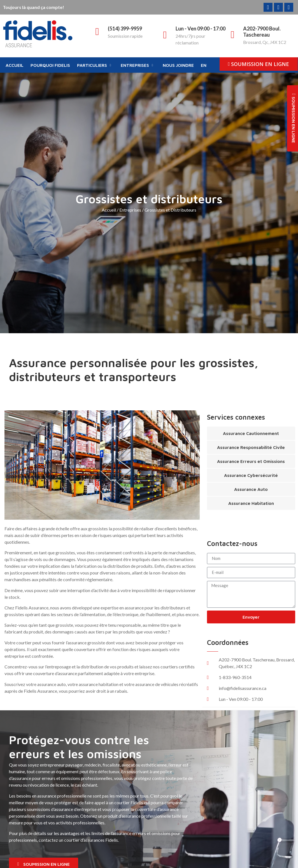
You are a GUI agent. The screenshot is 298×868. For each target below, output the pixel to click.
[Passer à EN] (204, 65)
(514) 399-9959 (125, 29)
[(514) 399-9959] (97, 32)
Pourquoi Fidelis (50, 65)
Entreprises (137, 65)
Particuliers (94, 65)
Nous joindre (178, 65)
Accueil (15, 65)
